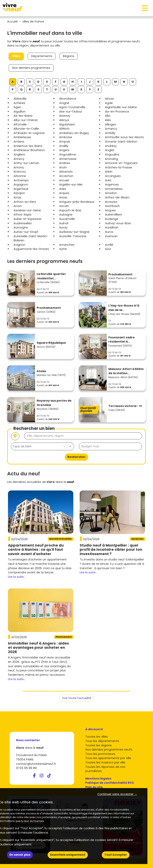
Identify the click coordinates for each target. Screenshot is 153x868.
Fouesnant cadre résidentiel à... (122, 340)
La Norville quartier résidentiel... (51, 276)
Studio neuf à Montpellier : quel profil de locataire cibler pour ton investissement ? (111, 550)
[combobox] (43, 446)
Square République (51, 343)
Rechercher (76, 457)
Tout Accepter (116, 855)
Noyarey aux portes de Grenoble (54, 403)
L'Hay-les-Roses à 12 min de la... (124, 308)
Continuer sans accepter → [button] (117, 794)
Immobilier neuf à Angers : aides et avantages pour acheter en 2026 (38, 648)
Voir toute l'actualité (77, 698)
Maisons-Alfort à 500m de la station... (126, 371)
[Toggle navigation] (145, 8)
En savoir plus (20, 855)
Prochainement (120, 274)
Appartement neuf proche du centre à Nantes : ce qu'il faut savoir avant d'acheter (36, 550)
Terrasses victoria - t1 (125, 406)
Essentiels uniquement (68, 855)
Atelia (41, 371)
